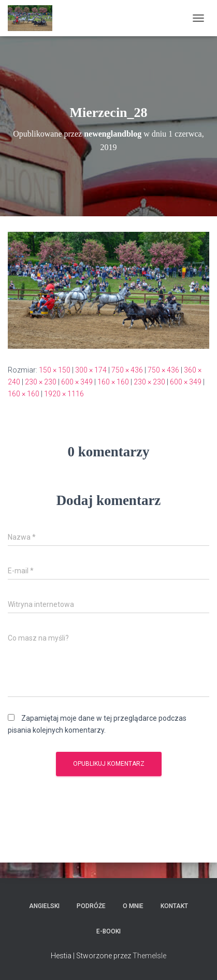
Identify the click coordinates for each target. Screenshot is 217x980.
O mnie (133, 906)
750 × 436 (127, 370)
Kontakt (174, 906)
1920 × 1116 (64, 394)
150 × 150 (55, 370)
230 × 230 (41, 382)
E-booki (108, 931)
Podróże (91, 906)
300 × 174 (91, 370)
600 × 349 (77, 382)
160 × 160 (113, 382)
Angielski (44, 906)
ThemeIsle (149, 956)
